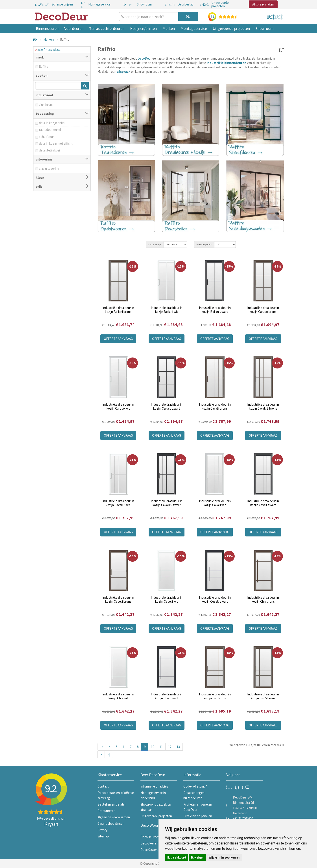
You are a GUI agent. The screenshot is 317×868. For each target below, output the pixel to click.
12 (170, 747)
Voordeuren (74, 28)
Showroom (265, 28)
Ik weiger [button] (197, 857)
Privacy (102, 830)
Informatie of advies (154, 786)
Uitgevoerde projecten (231, 28)
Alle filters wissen (49, 50)
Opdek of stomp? (195, 786)
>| (109, 754)
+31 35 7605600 (243, 818)
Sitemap (103, 836)
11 (161, 747)
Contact (103, 786)
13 (178, 747)
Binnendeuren (47, 28)
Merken (169, 28)
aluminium (46, 105)
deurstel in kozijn (51, 150)
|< (102, 747)
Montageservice (194, 28)
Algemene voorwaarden (114, 817)
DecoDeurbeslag (152, 837)
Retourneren (106, 811)
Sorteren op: (155, 244)
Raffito (44, 67)
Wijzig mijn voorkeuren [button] (224, 857)
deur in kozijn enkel (52, 123)
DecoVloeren (149, 843)
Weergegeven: (204, 244)
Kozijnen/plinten (143, 28)
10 (153, 747)
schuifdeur (46, 137)
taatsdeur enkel (50, 130)
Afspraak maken (263, 4)
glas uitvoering (49, 169)
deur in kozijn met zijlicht (56, 143)
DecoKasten (149, 850)
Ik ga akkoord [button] (177, 857)
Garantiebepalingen (111, 823)
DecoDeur (145, 58)
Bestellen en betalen (112, 804)
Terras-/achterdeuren (107, 28)
